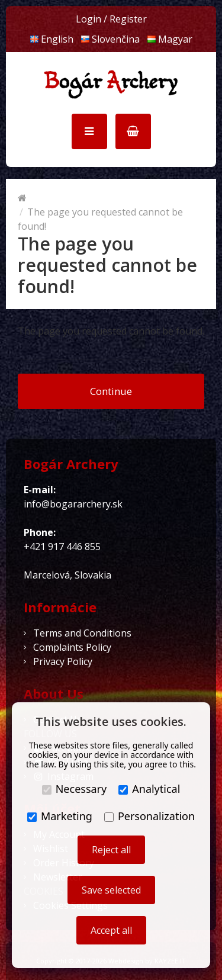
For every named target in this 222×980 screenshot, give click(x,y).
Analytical (149, 789)
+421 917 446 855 (62, 547)
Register (128, 19)
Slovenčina (110, 39)
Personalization (149, 816)
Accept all (111, 930)
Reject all (111, 850)
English (52, 39)
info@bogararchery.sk (73, 504)
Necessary (75, 789)
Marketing (60, 816)
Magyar (170, 39)
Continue (111, 391)
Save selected (111, 890)
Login (89, 19)
